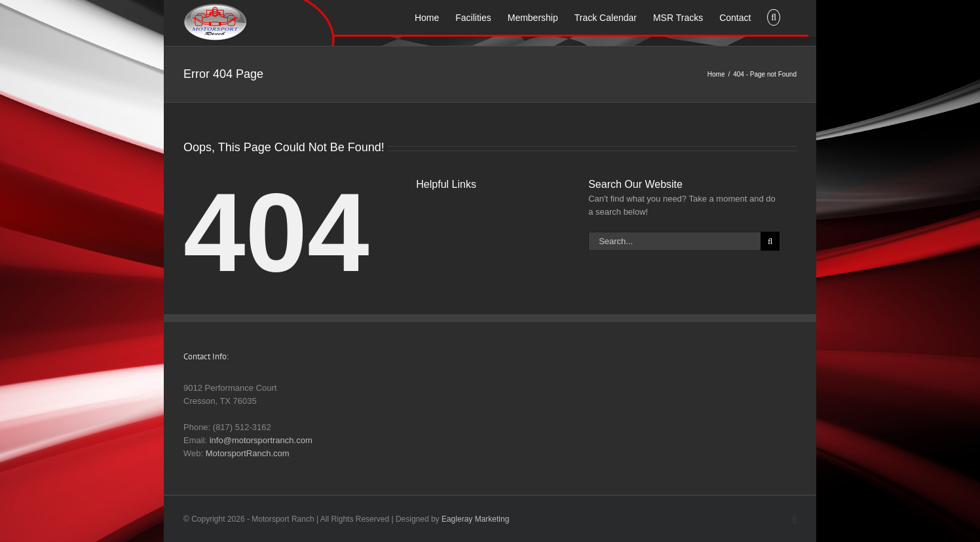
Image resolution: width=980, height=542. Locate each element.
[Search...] (674, 241)
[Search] (770, 241)
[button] (774, 16)
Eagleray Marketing (475, 519)
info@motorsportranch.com (261, 440)
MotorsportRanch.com (248, 453)
